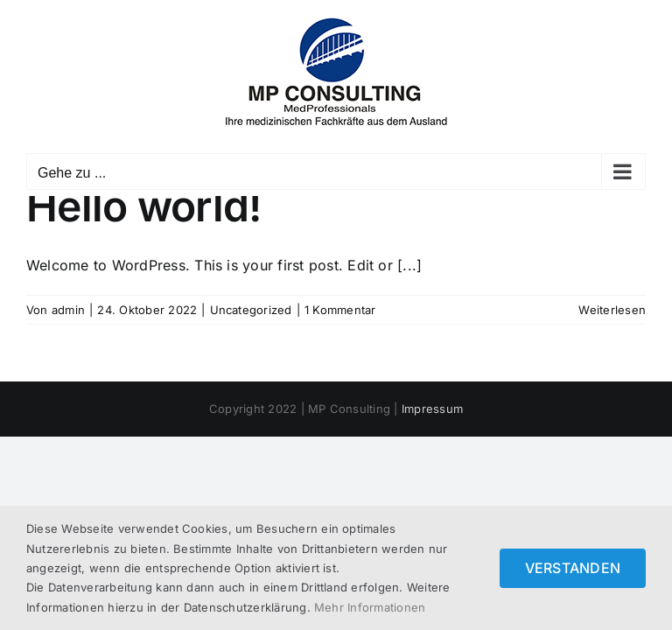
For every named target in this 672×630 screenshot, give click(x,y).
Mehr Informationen (370, 607)
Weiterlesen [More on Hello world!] (612, 310)
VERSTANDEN (573, 568)
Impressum (432, 409)
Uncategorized (251, 310)
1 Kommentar (340, 310)
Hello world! (143, 206)
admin (68, 310)
